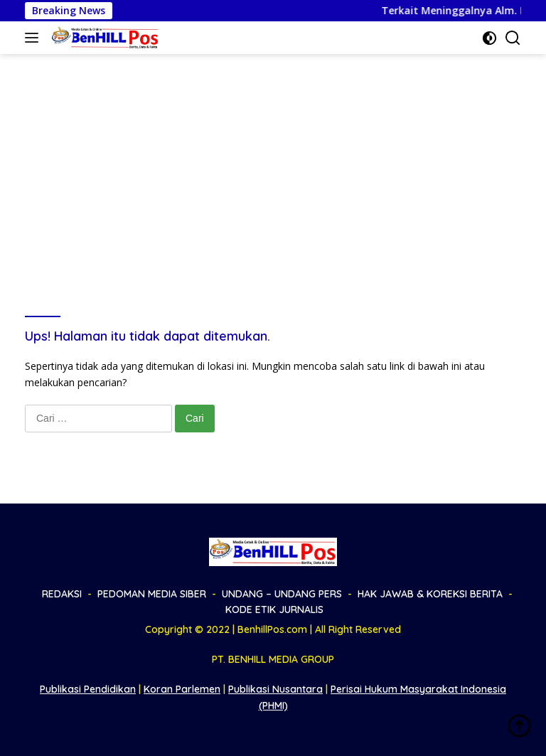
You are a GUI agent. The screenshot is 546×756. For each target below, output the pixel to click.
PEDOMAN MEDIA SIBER (152, 594)
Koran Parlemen (182, 689)
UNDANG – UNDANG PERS (282, 594)
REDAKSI (62, 594)
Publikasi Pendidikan (88, 689)
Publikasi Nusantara (275, 689)
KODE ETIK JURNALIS (274, 609)
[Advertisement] (273, 161)
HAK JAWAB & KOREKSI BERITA (430, 594)
